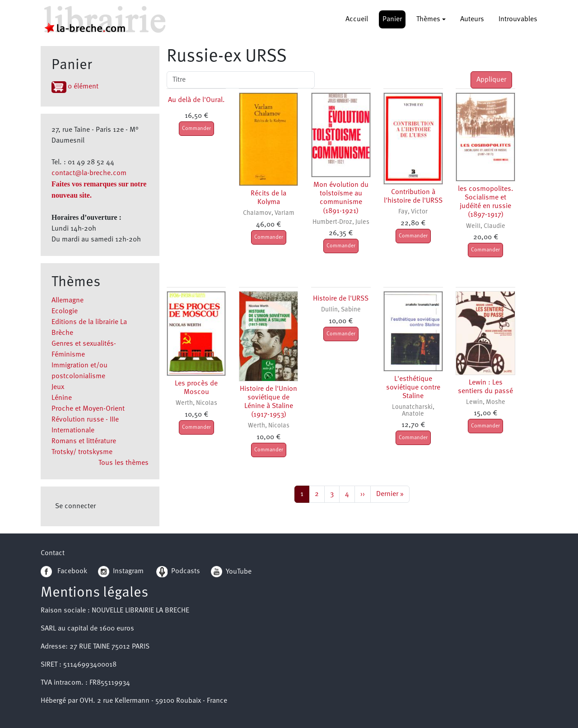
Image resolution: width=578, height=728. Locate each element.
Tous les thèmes (124, 463)
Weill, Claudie (486, 226)
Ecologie (65, 311)
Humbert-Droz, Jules (341, 222)
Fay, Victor (413, 212)
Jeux (58, 387)
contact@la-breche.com (89, 173)
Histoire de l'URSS (341, 299)
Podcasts (178, 571)
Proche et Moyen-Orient (88, 409)
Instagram (121, 571)
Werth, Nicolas (196, 403)
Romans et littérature (84, 441)
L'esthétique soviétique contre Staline (413, 388)
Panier (392, 19)
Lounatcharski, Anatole (413, 410)
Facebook (64, 571)
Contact (53, 553)
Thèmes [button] (428, 19)
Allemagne (68, 301)
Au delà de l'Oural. (196, 100)
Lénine (62, 398)
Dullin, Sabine (341, 310)
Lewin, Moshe (486, 402)
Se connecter (75, 506)
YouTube (239, 571)
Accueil (357, 19)
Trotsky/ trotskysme (82, 452)
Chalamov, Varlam (269, 213)
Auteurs (472, 19)
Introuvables (518, 19)
